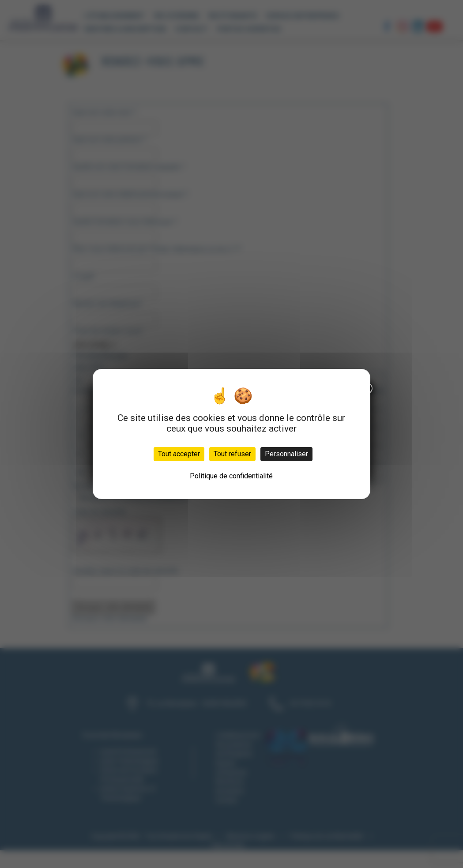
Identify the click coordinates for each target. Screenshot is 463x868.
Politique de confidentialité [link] (231, 476)
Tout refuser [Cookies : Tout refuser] (232, 454)
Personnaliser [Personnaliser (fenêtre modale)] (286, 454)
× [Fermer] (144, 124)
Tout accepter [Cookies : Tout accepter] (179, 454)
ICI (109, 200)
